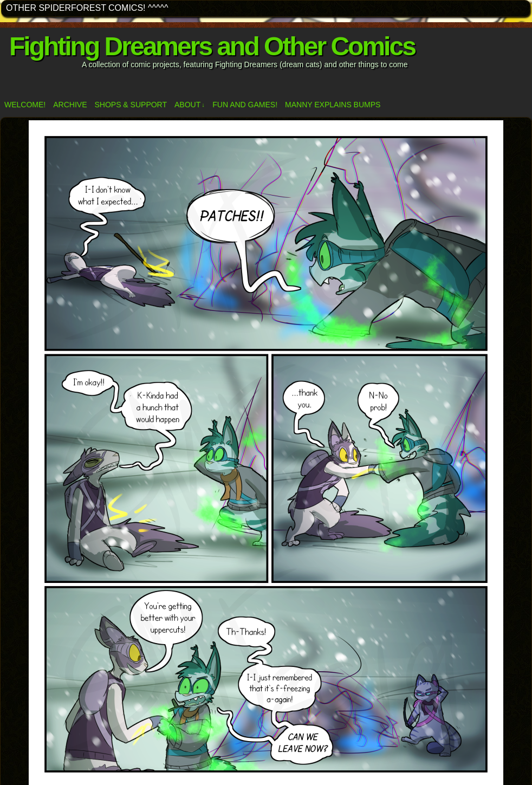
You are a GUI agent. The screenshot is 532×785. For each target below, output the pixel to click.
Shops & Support (131, 105)
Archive (70, 105)
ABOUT (190, 105)
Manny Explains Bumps (333, 105)
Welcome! (25, 105)
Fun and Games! (245, 105)
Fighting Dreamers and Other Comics (212, 46)
